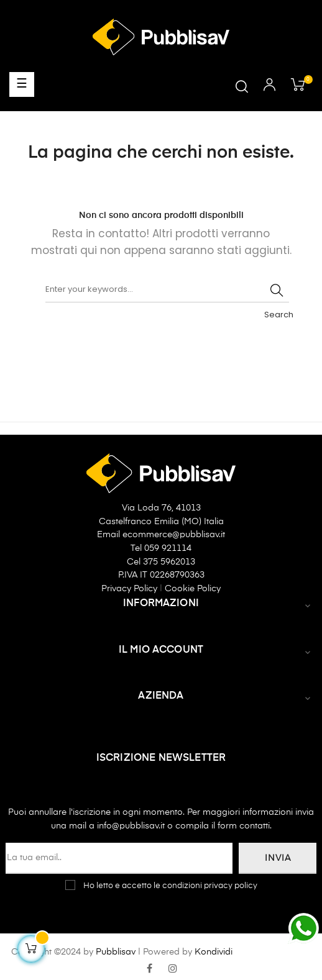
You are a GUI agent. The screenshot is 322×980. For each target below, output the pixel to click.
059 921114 (168, 548)
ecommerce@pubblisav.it (174, 535)
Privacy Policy (131, 589)
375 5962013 (169, 562)
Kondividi (214, 952)
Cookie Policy (193, 589)
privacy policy (231, 886)
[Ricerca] (167, 290)
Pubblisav (116, 952)
